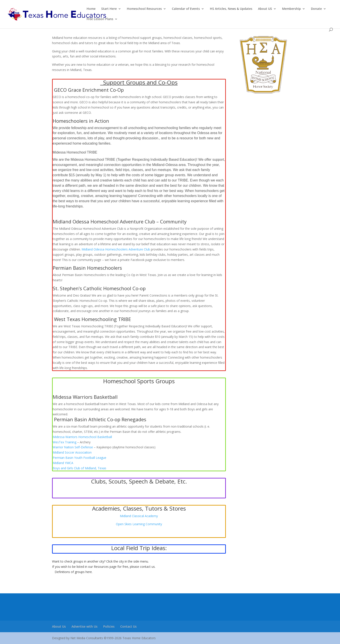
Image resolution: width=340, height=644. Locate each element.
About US (265, 9)
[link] (82, 437)
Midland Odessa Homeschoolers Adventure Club (116, 249)
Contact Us (128, 626)
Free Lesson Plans (100, 19)
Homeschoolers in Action (81, 121)
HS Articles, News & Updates (231, 9)
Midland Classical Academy (139, 516)
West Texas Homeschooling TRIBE (92, 319)
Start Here (109, 9)
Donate (316, 9)
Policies (109, 626)
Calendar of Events (186, 9)
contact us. (148, 567)
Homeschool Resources (144, 9)
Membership (291, 9)
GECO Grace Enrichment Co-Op (89, 90)
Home (91, 9)
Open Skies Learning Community (139, 524)
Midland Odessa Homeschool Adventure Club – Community (120, 221)
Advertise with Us (85, 626)
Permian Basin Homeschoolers (87, 268)
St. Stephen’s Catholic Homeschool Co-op (99, 288)
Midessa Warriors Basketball (85, 397)
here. (89, 572)
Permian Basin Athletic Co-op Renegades (100, 419)
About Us (59, 626)
